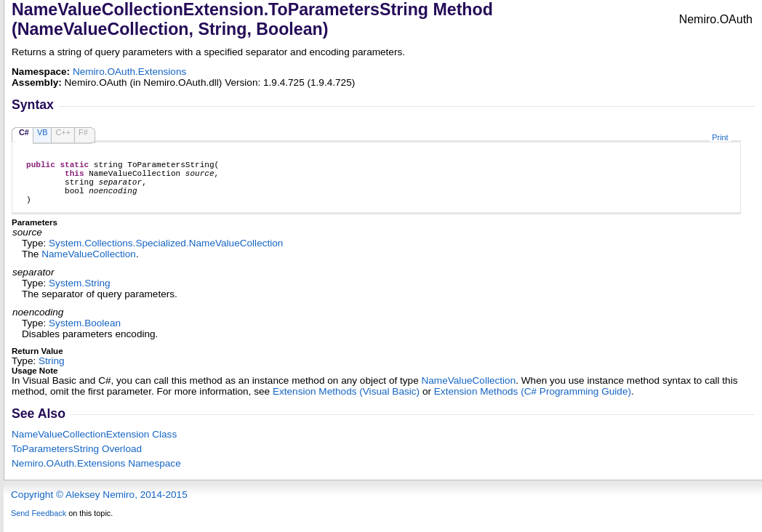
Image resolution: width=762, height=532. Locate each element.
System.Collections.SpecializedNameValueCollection (166, 254)
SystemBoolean (85, 334)
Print (720, 137)
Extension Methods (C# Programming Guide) (533, 402)
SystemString (80, 294)
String (52, 372)
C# (24, 132)
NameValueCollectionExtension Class (94, 445)
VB (43, 132)
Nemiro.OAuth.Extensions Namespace (96, 474)
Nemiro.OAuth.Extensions (129, 72)
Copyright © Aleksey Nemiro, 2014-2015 (99, 505)
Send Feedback (39, 524)
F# (83, 132)
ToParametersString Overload (77, 460)
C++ (63, 132)
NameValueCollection (89, 265)
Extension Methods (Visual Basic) (346, 402)
